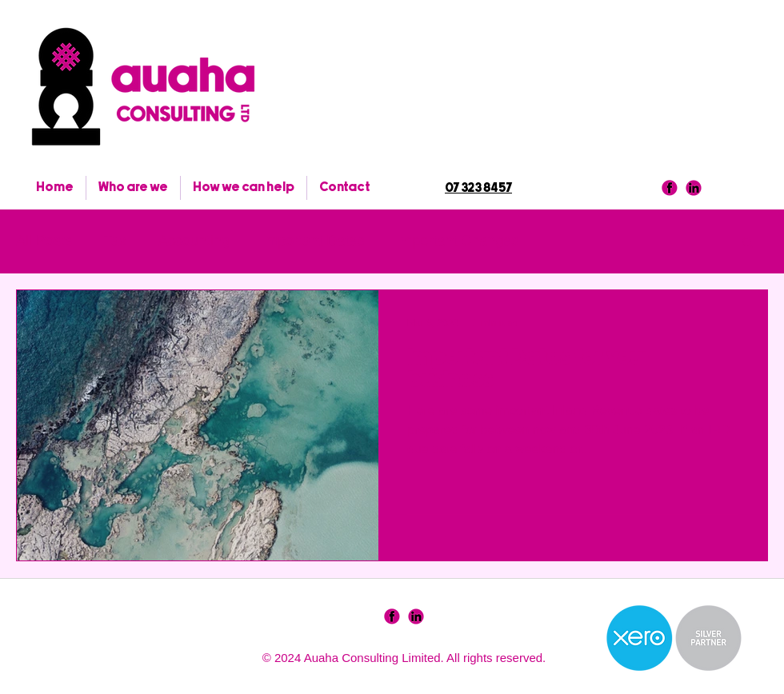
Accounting (194, 241)
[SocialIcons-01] (392, 616)
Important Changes (457, 241)
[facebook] (670, 188)
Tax (115, 241)
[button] (748, 243)
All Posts (44, 241)
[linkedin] (694, 188)
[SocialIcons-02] (416, 616)
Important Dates (313, 241)
